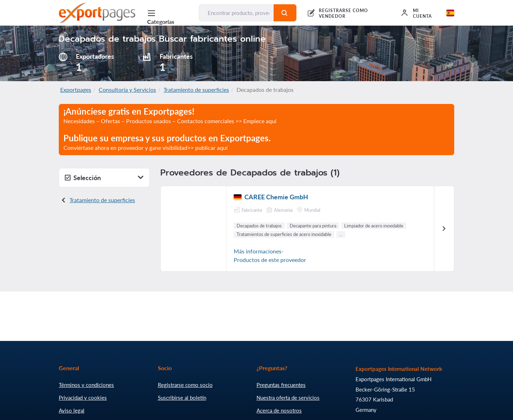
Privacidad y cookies (83, 398)
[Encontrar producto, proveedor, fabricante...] (236, 13)
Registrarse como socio (185, 385)
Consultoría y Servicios (127, 90)
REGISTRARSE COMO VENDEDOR (343, 13)
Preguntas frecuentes (281, 385)
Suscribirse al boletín (182, 398)
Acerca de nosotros (279, 410)
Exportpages (76, 90)
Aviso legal (72, 410)
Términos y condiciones (86, 385)
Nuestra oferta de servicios (288, 398)
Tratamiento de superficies (196, 90)
